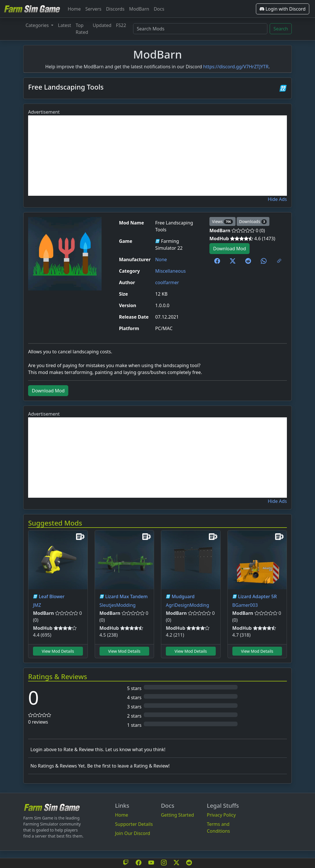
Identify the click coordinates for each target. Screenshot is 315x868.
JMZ (37, 605)
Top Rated (82, 29)
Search (281, 29)
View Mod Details (58, 651)
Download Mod (230, 249)
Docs (159, 9)
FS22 (121, 25)
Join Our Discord (133, 833)
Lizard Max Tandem (127, 596)
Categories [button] (38, 25)
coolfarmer (167, 282)
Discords (115, 9)
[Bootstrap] (52, 807)
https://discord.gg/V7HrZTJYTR (236, 67)
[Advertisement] (157, 156)
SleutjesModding (118, 605)
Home (74, 9)
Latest (65, 25)
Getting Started (177, 815)
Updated (102, 25)
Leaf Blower (52, 596)
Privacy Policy (221, 815)
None (161, 259)
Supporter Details (134, 824)
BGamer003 (245, 605)
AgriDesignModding (187, 605)
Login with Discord (283, 9)
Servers (94, 9)
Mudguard (183, 596)
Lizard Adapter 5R (257, 596)
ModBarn (139, 9)
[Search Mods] (200, 29)
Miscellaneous (170, 271)
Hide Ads (277, 199)
